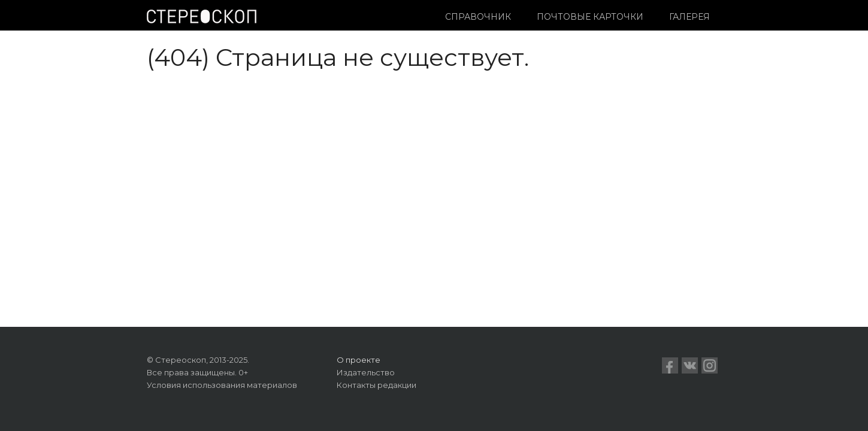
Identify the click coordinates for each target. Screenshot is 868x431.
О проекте (359, 360)
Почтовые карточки (590, 17)
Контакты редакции (376, 385)
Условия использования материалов (222, 385)
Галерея (689, 17)
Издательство (366, 372)
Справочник (478, 17)
